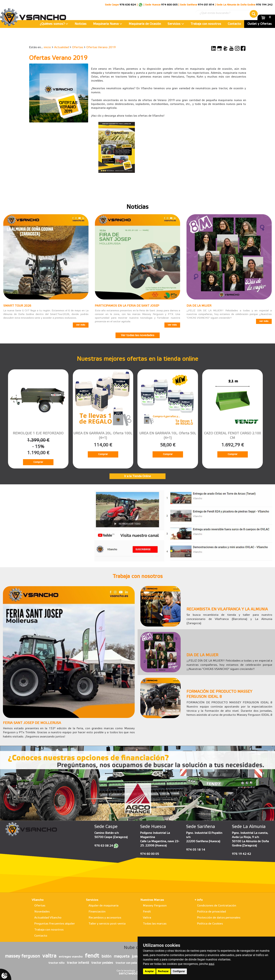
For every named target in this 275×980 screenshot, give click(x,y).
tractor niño (56, 963)
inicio (47, 47)
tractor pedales (102, 963)
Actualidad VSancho (48, 918)
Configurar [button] (179, 971)
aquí (211, 964)
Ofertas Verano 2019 (101, 47)
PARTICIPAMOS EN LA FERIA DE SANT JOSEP (127, 306)
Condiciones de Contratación (217, 906)
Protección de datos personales (219, 918)
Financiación (97, 912)
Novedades (42, 912)
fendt (92, 956)
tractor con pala (126, 963)
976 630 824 (128, 5)
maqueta (122, 957)
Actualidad (61, 47)
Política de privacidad (211, 912)
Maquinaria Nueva (108, 24)
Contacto (234, 24)
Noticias (81, 24)
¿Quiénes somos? (54, 24)
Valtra (147, 918)
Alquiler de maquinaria (103, 906)
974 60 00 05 (150, 854)
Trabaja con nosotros (206, 24)
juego (136, 957)
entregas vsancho (71, 957)
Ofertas (78, 47)
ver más (81, 325)
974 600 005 (169, 5)
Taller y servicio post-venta (107, 924)
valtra (49, 956)
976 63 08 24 (104, 846)
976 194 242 (264, 5)
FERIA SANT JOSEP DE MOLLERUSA (32, 723)
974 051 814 (206, 5)
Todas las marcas (155, 924)
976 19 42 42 (241, 854)
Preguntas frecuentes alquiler (55, 924)
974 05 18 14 (196, 850)
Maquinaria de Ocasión (145, 24)
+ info (199, 900)
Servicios (176, 24)
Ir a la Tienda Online (137, 476)
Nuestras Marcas (152, 900)
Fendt (147, 912)
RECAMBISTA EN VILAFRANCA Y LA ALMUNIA (227, 610)
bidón (106, 957)
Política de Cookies (210, 924)
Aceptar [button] (149, 971)
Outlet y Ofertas (260, 24)
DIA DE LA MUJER (199, 306)
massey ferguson (22, 956)
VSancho (38, 900)
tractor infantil (78, 963)
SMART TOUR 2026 (17, 306)
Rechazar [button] (163, 971)
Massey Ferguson (155, 906)
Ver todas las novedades (138, 335)
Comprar (38, 462)
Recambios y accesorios (105, 918)
